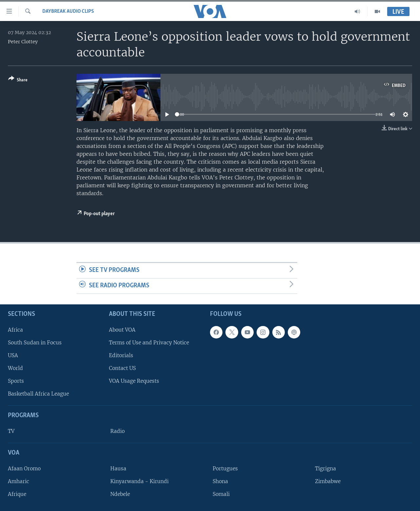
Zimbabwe (328, 481)
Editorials (121, 355)
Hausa (118, 468)
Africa (15, 329)
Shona (220, 481)
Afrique (17, 494)
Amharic (19, 481)
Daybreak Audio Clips (68, 11)
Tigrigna (325, 468)
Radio (117, 431)
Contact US (122, 368)
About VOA (122, 329)
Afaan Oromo (24, 468)
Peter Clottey (23, 42)
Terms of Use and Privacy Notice (149, 342)
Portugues (225, 468)
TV (11, 431)
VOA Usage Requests (134, 381)
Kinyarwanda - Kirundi (139, 481)
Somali (221, 494)
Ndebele (120, 494)
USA (13, 355)
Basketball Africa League (38, 394)
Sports (16, 381)
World (15, 368)
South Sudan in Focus (35, 342)
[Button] (18, 81)
